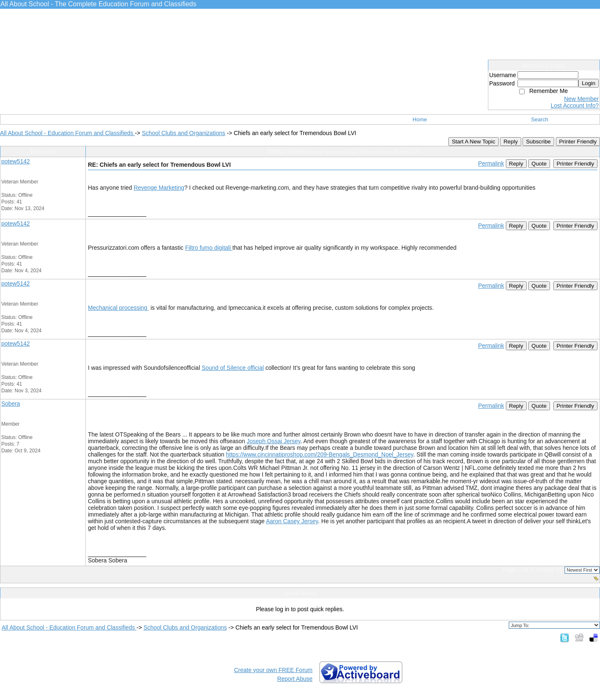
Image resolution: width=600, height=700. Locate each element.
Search (540, 119)
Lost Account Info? (575, 105)
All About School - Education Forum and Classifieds (67, 133)
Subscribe (538, 142)
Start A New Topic (473, 142)
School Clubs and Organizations (183, 133)
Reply (510, 142)
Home (420, 119)
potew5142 (16, 161)
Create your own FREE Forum (273, 670)
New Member (581, 99)
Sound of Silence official (233, 368)
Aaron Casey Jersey (292, 521)
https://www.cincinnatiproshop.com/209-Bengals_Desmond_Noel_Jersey (320, 454)
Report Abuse (295, 679)
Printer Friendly (578, 142)
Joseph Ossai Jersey (274, 441)
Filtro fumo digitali (209, 248)
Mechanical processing (118, 308)
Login (589, 83)
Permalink (491, 163)
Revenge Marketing (159, 188)
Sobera (11, 404)
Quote (539, 164)
